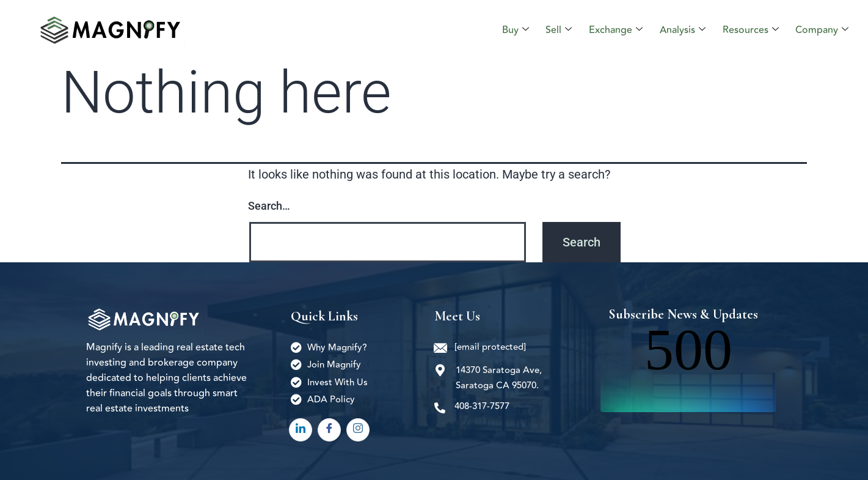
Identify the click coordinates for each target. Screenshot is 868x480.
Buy (521, 30)
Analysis (685, 30)
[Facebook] (329, 430)
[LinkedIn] (301, 430)
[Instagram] (358, 430)
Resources (752, 30)
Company (822, 30)
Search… (269, 206)
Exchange (619, 30)
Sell (563, 30)
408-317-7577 (482, 406)
